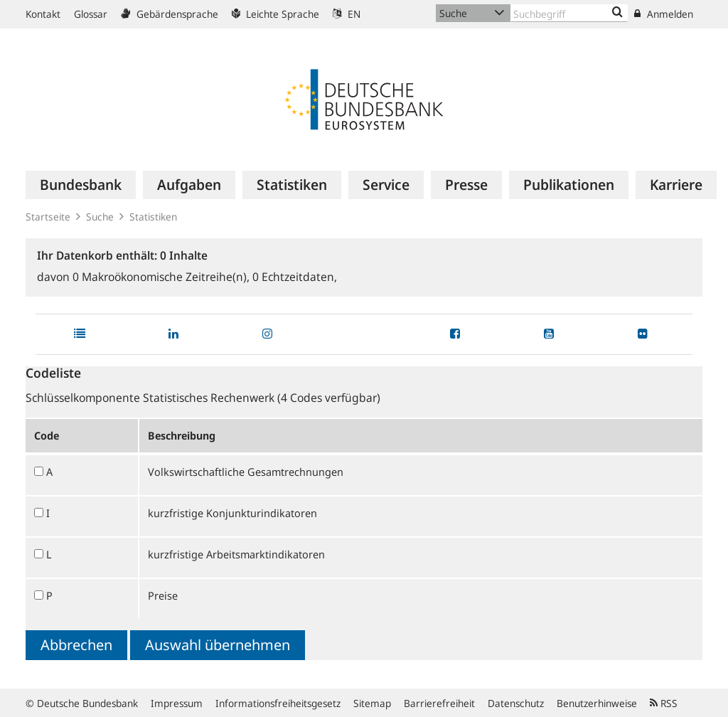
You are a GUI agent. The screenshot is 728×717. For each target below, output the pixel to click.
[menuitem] (81, 185)
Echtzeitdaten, (295, 277)
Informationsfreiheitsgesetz (278, 703)
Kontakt (43, 14)
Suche (100, 217)
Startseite (48, 217)
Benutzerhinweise (597, 703)
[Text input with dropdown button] (569, 13)
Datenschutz (516, 703)
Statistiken (153, 217)
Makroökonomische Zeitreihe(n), (162, 277)
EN (347, 14)
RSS (664, 703)
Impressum (177, 703)
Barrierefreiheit (439, 703)
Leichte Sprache (275, 14)
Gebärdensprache (170, 14)
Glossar (91, 14)
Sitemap (372, 703)
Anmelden (664, 14)
